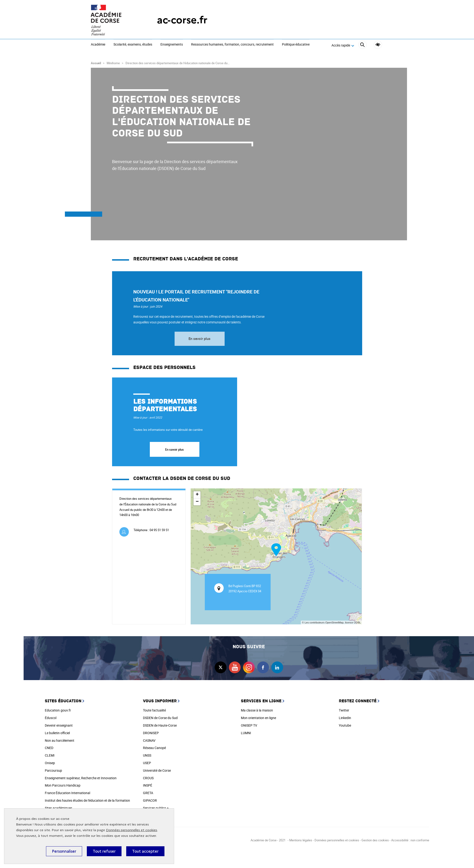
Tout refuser (104, 851)
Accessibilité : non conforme (410, 838)
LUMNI (246, 731)
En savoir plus (199, 337)
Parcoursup (53, 769)
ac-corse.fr (182, 20)
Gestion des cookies (375, 838)
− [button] (197, 500)
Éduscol (51, 716)
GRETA (148, 791)
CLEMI (50, 754)
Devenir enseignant (59, 724)
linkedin (277, 666)
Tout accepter (145, 851)
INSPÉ (148, 784)
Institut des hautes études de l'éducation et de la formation (87, 799)
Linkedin (345, 716)
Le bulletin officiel (57, 731)
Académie (98, 45)
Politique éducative (296, 45)
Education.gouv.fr (58, 709)
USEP (147, 761)
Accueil (96, 61)
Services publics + (156, 806)
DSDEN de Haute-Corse (160, 724)
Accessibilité (378, 45)
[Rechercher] (363, 45)
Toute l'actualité (154, 709)
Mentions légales (301, 838)
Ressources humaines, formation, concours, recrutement (232, 45)
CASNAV (149, 739)
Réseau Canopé (154, 746)
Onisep (50, 761)
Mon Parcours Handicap (63, 784)
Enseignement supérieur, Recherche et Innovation (81, 776)
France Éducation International (67, 791)
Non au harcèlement (60, 739)
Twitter (344, 709)
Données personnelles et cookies (132, 830)
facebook (263, 666)
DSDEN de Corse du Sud (160, 716)
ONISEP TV (249, 724)
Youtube (345, 724)
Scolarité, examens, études (133, 45)
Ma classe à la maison (257, 709)
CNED (49, 746)
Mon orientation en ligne (258, 716)
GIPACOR (150, 799)
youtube (235, 666)
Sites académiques (59, 806)
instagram (249, 666)
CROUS (148, 776)
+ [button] (197, 493)
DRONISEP (151, 731)
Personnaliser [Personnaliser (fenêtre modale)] (64, 851)
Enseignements (172, 45)
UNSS (147, 754)
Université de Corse (157, 769)
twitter (221, 666)
